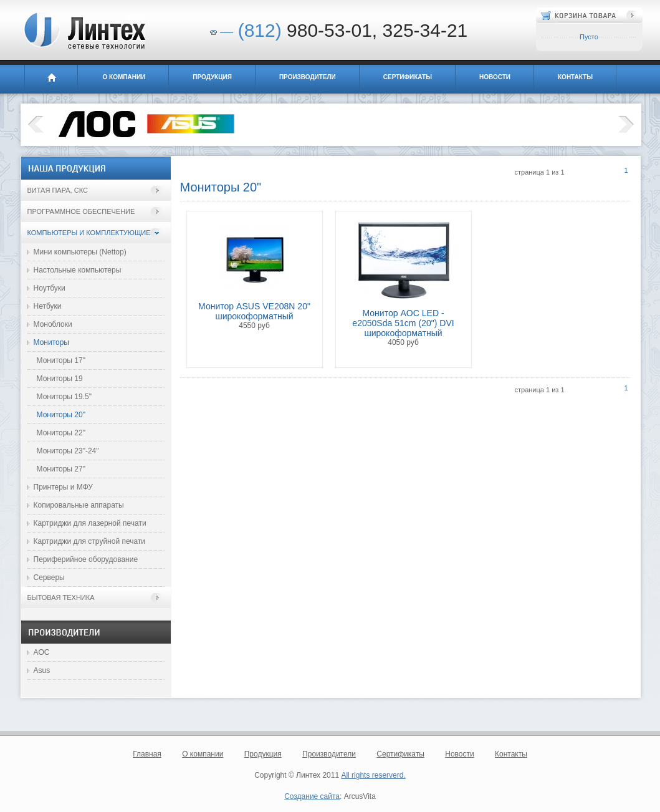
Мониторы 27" (61, 469)
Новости (495, 77)
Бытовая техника (61, 597)
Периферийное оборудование (86, 559)
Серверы (49, 578)
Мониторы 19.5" (64, 397)
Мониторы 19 (60, 379)
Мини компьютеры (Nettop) (80, 252)
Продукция (212, 77)
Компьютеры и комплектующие (89, 233)
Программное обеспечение (81, 211)
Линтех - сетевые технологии (84, 31)
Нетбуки (48, 306)
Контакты (575, 77)
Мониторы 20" (61, 415)
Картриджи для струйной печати (90, 541)
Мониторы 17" (61, 360)
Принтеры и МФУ (63, 487)
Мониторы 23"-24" (68, 451)
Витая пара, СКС (58, 190)
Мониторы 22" (61, 433)
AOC (42, 652)
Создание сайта (312, 796)
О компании (124, 77)
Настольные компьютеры (78, 270)
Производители (308, 77)
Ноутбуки (50, 288)
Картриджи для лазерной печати (90, 523)
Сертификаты (408, 77)
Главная (51, 79)
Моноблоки (53, 324)
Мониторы (51, 342)
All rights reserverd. (373, 775)
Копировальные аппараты (79, 505)
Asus (42, 670)
